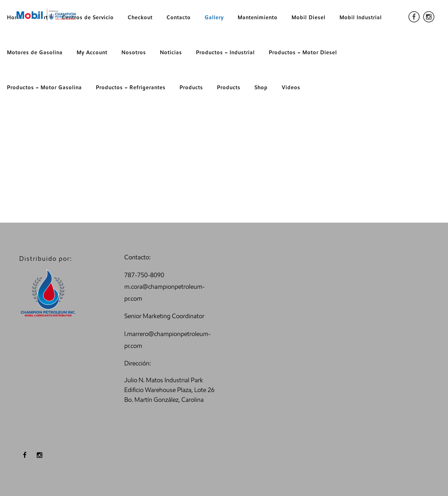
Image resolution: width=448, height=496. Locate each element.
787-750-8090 (144, 275)
